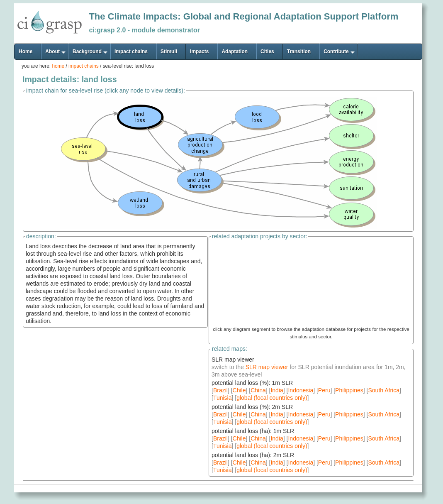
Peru (324, 390)
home (58, 66)
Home (26, 51)
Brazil (220, 390)
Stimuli (169, 51)
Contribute (336, 51)
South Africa (384, 390)
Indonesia (301, 390)
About (52, 51)
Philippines (349, 390)
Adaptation (235, 51)
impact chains (84, 66)
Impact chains (131, 51)
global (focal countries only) (272, 398)
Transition (299, 51)
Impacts (199, 51)
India (277, 390)
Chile (239, 390)
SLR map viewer (268, 367)
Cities (267, 51)
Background (87, 51)
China (258, 390)
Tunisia (223, 398)
